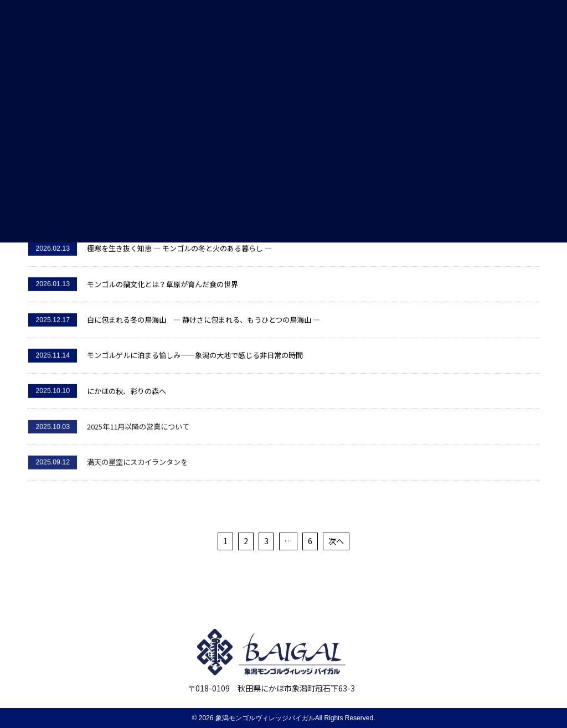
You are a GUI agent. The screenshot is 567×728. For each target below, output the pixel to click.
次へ (336, 541)
